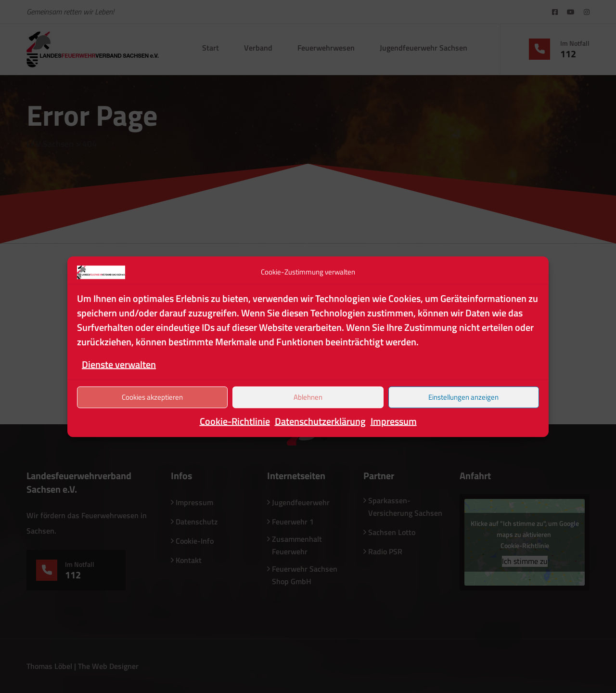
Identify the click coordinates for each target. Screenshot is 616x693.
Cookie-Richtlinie (235, 421)
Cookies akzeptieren (152, 397)
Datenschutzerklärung (320, 421)
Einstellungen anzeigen (463, 397)
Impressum (394, 421)
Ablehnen (308, 397)
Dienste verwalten (119, 364)
